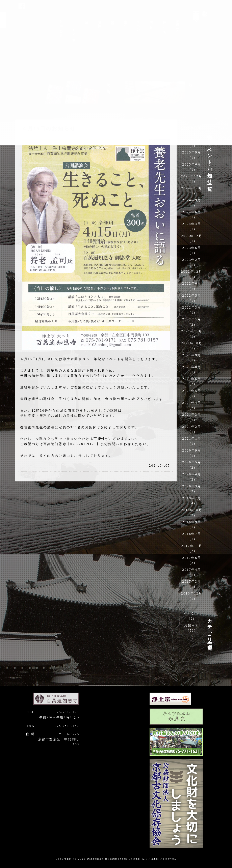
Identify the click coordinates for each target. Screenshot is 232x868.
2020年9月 (192, 450)
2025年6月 (192, 164)
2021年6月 (192, 379)
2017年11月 (192, 546)
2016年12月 (192, 593)
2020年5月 (192, 462)
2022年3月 (192, 307)
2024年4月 (192, 224)
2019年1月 (192, 498)
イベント (192, 613)
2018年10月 (192, 510)
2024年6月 (192, 212)
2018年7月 (192, 534)
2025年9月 (192, 152)
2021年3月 (192, 415)
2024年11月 (192, 188)
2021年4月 (192, 403)
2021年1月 (192, 439)
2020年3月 (192, 486)
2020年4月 (192, 474)
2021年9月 (192, 355)
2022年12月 (192, 272)
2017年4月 (192, 570)
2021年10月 (192, 343)
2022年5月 (192, 296)
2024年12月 (192, 176)
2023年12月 (192, 236)
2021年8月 (192, 367)
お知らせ (192, 625)
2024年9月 (192, 200)
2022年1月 (192, 319)
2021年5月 (192, 391)
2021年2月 (192, 427)
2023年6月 (192, 248)
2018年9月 (192, 522)
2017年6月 (192, 558)
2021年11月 (192, 331)
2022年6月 (192, 283)
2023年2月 (192, 260)
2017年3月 (192, 582)
